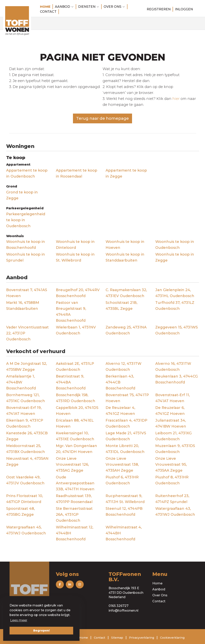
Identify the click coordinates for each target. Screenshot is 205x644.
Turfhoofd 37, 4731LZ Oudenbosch (175, 306)
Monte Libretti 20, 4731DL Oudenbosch (125, 449)
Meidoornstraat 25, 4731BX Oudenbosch (26, 449)
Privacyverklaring (142, 638)
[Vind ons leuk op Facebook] (60, 584)
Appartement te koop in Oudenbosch (27, 173)
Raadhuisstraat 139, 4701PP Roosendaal (74, 499)
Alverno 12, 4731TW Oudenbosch (123, 367)
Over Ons (160, 595)
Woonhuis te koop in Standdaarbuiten (125, 257)
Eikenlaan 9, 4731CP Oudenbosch (25, 423)
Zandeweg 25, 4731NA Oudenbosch (126, 330)
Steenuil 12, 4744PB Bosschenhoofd (124, 512)
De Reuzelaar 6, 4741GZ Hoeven (170, 411)
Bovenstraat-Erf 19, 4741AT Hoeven (24, 411)
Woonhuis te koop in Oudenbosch (175, 245)
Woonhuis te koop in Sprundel (26, 257)
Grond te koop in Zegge (22, 195)
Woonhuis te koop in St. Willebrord (75, 257)
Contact (48, 12)
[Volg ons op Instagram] (80, 584)
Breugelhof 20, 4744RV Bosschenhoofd (78, 293)
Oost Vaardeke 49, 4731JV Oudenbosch (25, 480)
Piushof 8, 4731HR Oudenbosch (172, 480)
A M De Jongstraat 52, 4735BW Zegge (27, 367)
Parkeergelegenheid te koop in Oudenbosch (26, 220)
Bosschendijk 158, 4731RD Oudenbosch (76, 398)
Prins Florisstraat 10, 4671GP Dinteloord (25, 499)
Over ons (114, 7)
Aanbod (64, 7)
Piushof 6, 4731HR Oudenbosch (122, 480)
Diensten (89, 7)
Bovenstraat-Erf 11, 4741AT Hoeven (173, 398)
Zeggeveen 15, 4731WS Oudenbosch (177, 330)
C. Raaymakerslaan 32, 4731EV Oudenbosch (126, 293)
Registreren (159, 9)
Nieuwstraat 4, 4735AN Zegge (27, 462)
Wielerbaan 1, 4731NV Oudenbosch (76, 330)
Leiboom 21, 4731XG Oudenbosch (173, 436)
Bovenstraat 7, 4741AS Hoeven (27, 293)
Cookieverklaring (172, 638)
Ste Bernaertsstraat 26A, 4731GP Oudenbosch (74, 515)
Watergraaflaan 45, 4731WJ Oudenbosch (26, 530)
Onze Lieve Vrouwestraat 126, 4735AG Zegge (72, 464)
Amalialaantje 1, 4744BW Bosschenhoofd (21, 382)
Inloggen (184, 9)
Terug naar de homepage (102, 118)
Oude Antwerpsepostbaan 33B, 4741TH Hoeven (75, 483)
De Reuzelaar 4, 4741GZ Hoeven (120, 411)
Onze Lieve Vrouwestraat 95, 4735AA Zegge (171, 464)
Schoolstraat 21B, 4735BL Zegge (121, 306)
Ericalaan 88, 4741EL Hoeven (75, 423)
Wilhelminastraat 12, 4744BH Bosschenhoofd (75, 533)
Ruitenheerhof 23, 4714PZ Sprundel (172, 499)
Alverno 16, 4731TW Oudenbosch (173, 367)
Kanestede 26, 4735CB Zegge (27, 436)
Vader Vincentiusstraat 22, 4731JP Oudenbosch (27, 333)
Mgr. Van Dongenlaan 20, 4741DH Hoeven (76, 449)
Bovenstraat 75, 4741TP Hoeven (127, 398)
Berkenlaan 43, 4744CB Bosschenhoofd (120, 382)
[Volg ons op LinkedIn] (70, 584)
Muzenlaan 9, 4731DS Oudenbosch (175, 449)
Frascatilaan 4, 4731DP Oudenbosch (126, 423)
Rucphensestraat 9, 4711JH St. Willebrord (125, 499)
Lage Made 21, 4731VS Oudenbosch (126, 436)
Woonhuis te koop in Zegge (175, 257)
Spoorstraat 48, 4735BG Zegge (20, 512)
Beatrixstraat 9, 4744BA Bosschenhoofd (71, 382)
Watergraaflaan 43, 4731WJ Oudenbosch (175, 512)
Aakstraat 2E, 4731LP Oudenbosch (75, 367)
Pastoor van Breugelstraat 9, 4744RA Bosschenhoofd (71, 312)
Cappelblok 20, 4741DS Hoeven (77, 411)
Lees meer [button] (19, 620)
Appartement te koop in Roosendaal (77, 173)
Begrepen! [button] (41, 630)
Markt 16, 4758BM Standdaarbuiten (23, 306)
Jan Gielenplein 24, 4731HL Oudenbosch (175, 293)
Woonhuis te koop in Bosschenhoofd (26, 245)
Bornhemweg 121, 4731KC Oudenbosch (26, 398)
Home (45, 7)
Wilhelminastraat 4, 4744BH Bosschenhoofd (124, 533)
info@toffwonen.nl (123, 611)
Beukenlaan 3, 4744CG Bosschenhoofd (177, 379)
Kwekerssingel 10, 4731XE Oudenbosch (75, 436)
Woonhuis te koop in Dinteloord (75, 245)
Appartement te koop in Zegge (126, 173)
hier (176, 99)
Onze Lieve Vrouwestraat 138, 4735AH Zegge (122, 464)
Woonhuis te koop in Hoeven (125, 245)
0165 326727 (119, 606)
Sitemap (117, 638)
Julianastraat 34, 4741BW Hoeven (171, 423)
